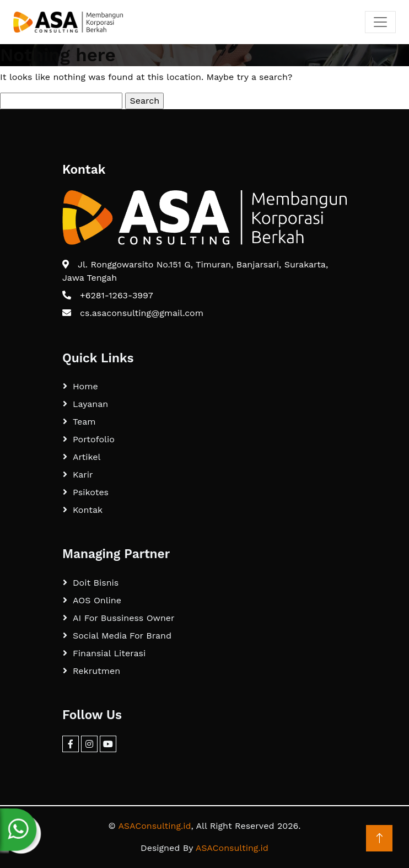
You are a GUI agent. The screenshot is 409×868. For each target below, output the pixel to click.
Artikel (87, 457)
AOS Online (97, 600)
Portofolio (94, 439)
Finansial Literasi (109, 653)
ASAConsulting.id (154, 826)
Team (84, 422)
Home (85, 386)
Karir (83, 475)
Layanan (90, 404)
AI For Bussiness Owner (124, 618)
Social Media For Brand (122, 636)
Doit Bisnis (96, 583)
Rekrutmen (96, 671)
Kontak (88, 510)
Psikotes (91, 492)
